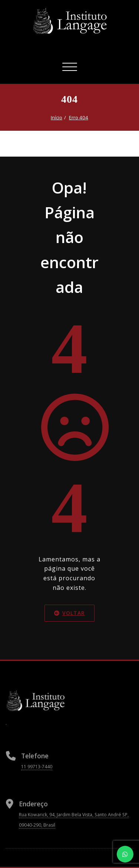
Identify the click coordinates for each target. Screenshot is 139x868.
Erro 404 (79, 117)
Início (57, 117)
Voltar (69, 613)
